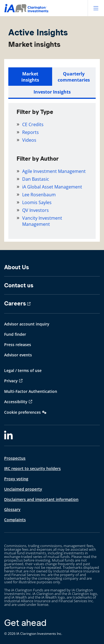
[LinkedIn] (8, 435)
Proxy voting (16, 479)
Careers (15, 303)
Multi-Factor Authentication (31, 391)
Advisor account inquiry (27, 324)
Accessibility (16, 402)
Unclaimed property (23, 489)
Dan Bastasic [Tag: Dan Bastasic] (36, 179)
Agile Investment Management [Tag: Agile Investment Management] (54, 171)
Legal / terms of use (23, 370)
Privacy (11, 381)
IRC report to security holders (32, 468)
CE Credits (33, 124)
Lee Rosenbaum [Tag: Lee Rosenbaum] (39, 195)
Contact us (19, 285)
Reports (31, 132)
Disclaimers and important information (41, 499)
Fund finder (15, 334)
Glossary (12, 509)
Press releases (18, 345)
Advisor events (18, 355)
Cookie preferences (22, 412)
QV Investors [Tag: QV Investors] (35, 210)
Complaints (15, 520)
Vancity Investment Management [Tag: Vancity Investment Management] (42, 221)
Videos (29, 140)
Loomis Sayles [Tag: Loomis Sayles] (37, 202)
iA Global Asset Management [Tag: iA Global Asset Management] (52, 187)
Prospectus (15, 458)
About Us (17, 267)
